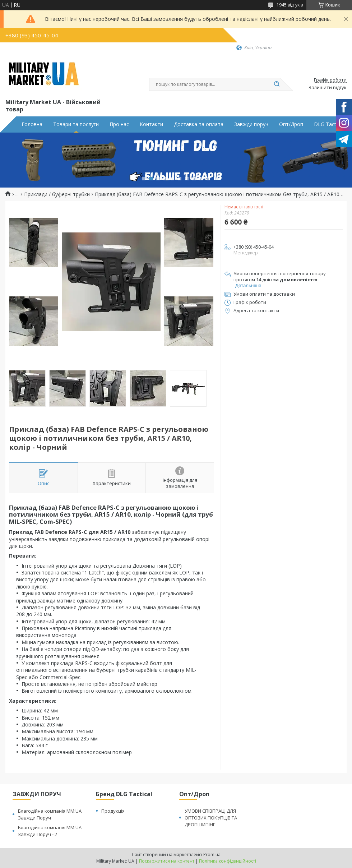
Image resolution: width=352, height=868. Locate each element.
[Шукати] (277, 84)
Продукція (113, 811)
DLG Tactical (329, 124)
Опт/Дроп (291, 124)
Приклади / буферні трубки (57, 194)
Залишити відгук (328, 88)
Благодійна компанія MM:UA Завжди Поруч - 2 (50, 831)
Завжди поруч (251, 124)
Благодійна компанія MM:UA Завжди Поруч (50, 814)
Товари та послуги (76, 124)
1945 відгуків (290, 5)
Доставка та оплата (199, 124)
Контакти (151, 124)
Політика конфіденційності (228, 861)
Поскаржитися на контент (167, 861)
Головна (32, 124)
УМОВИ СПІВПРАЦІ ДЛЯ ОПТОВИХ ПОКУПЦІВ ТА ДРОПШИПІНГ (211, 818)
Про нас (119, 124)
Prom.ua (212, 855)
